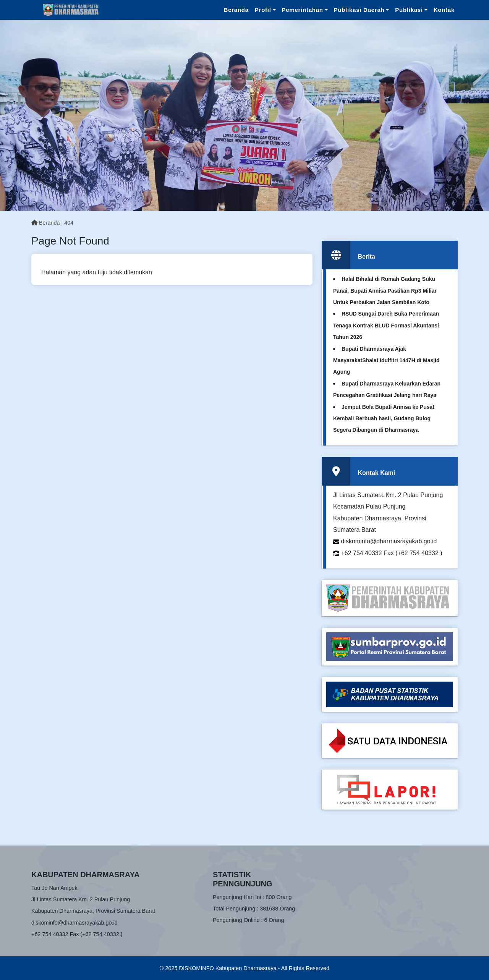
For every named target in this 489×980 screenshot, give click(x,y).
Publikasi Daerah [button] (359, 10)
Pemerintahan (303, 10)
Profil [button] (263, 10)
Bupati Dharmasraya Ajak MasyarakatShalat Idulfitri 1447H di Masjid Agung (386, 360)
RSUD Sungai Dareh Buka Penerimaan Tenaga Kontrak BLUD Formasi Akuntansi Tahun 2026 (386, 325)
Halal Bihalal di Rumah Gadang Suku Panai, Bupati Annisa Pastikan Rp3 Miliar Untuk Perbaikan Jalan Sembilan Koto (385, 291)
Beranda (236, 10)
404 (69, 223)
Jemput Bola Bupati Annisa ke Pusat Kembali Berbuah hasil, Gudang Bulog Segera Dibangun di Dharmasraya (384, 419)
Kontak (444, 10)
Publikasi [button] (409, 10)
